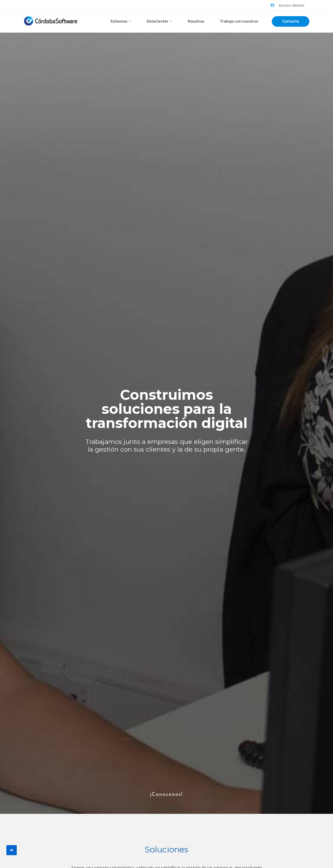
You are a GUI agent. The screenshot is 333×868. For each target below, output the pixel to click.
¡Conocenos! (166, 786)
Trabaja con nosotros (239, 21)
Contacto (291, 21)
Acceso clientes (292, 5)
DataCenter (157, 21)
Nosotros (196, 21)
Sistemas (119, 21)
